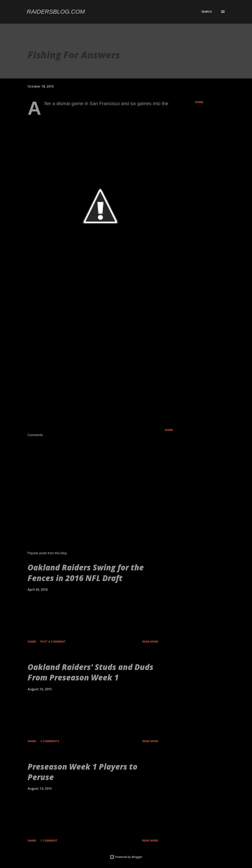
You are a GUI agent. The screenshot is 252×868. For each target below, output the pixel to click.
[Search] (207, 12)
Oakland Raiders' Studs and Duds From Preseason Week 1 (90, 672)
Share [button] (199, 102)
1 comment (49, 840)
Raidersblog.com (56, 12)
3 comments (50, 741)
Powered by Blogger (126, 857)
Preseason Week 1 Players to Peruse (82, 772)
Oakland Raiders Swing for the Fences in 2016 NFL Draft (86, 573)
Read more (150, 641)
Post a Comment (53, 641)
